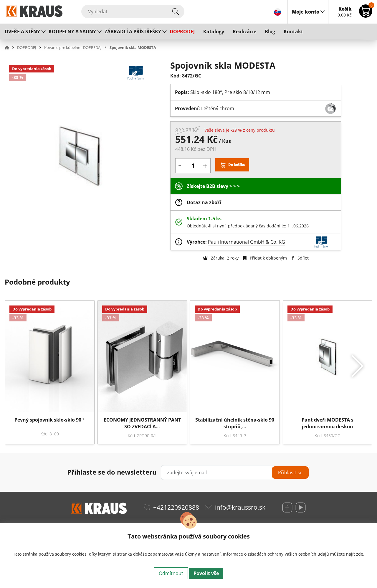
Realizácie (244, 32)
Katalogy (214, 32)
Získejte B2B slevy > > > (213, 186)
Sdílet (300, 258)
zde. (360, 554)
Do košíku (237, 165)
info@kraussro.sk (240, 507)
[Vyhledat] (133, 11)
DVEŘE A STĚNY (22, 32)
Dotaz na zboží (204, 202)
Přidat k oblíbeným (265, 258)
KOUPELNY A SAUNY (72, 32)
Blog (270, 32)
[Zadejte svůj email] (235, 473)
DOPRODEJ (182, 32)
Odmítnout (171, 573)
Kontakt (293, 32)
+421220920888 (176, 507)
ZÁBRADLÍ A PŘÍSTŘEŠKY (133, 32)
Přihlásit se (290, 473)
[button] (10, 47)
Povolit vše (206, 573)
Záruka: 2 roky (221, 258)
